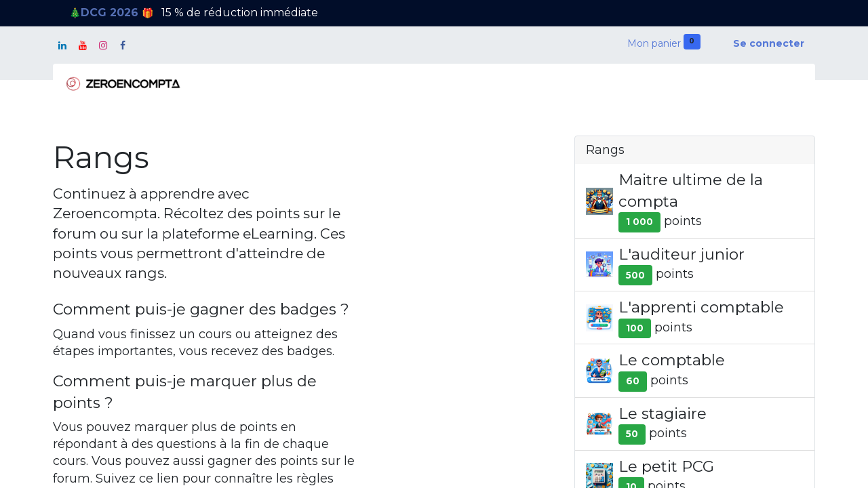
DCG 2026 (111, 13)
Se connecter (769, 43)
